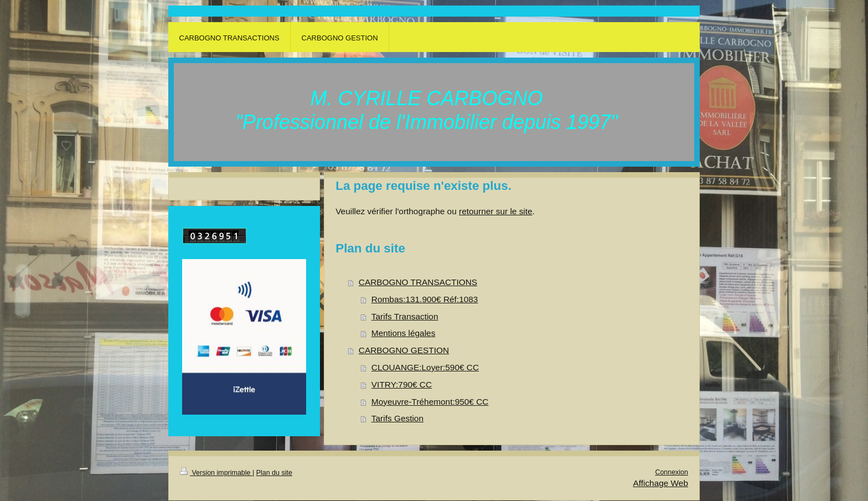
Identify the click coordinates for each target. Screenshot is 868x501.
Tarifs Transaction (405, 316)
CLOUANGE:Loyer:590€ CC (425, 367)
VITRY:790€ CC (402, 384)
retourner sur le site (496, 211)
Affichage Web (660, 483)
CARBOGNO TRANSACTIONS (418, 282)
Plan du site (274, 473)
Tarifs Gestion (397, 418)
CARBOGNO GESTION (404, 350)
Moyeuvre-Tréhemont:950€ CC (430, 402)
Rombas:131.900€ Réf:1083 (425, 299)
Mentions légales (404, 333)
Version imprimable (216, 473)
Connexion (671, 472)
